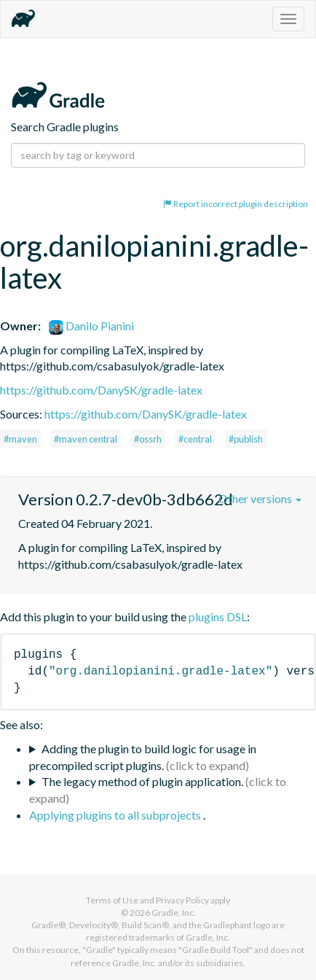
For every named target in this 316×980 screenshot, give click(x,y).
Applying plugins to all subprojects (116, 815)
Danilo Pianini (91, 326)
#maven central (86, 439)
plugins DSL (218, 617)
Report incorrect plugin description (236, 204)
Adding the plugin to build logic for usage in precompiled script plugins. (143, 757)
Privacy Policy (182, 900)
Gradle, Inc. (174, 913)
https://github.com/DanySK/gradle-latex (101, 390)
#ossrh (148, 439)
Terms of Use (112, 900)
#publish (246, 439)
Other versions (260, 498)
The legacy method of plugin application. (142, 781)
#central (195, 439)
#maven (20, 439)
